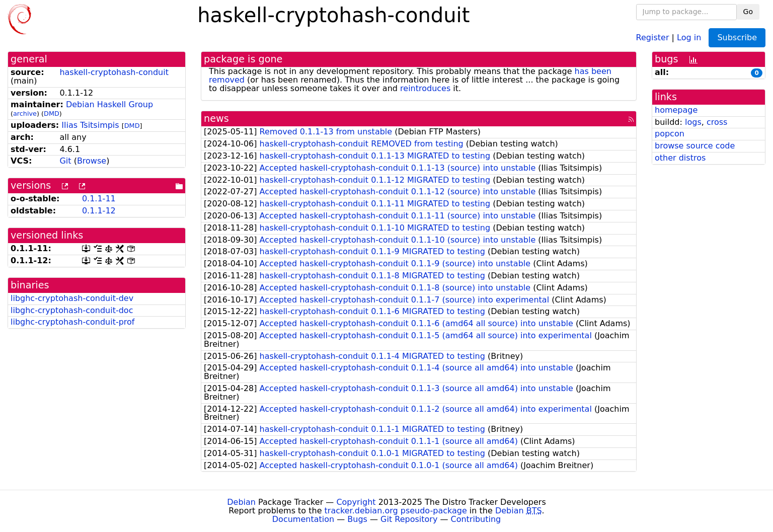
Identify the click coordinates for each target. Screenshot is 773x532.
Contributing (476, 519)
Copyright (356, 502)
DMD (52, 113)
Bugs (357, 519)
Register (653, 37)
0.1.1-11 (99, 199)
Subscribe (737, 37)
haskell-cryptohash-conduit (114, 72)
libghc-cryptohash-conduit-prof (73, 322)
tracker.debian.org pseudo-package (396, 511)
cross (717, 122)
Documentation (303, 519)
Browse (92, 161)
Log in (689, 37)
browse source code (695, 146)
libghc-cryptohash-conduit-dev (72, 298)
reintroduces (425, 88)
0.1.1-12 (99, 211)
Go (748, 12)
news (216, 119)
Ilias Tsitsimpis (90, 125)
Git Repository (409, 519)
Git (65, 161)
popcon (670, 134)
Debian (241, 502)
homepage (676, 110)
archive (25, 113)
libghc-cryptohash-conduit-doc (72, 310)
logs (693, 122)
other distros (680, 158)
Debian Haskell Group (109, 104)
